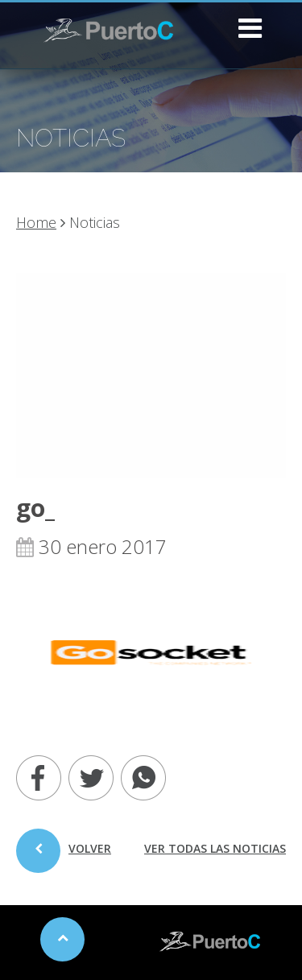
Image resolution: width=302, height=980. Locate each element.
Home (36, 222)
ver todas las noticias (215, 848)
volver (64, 857)
